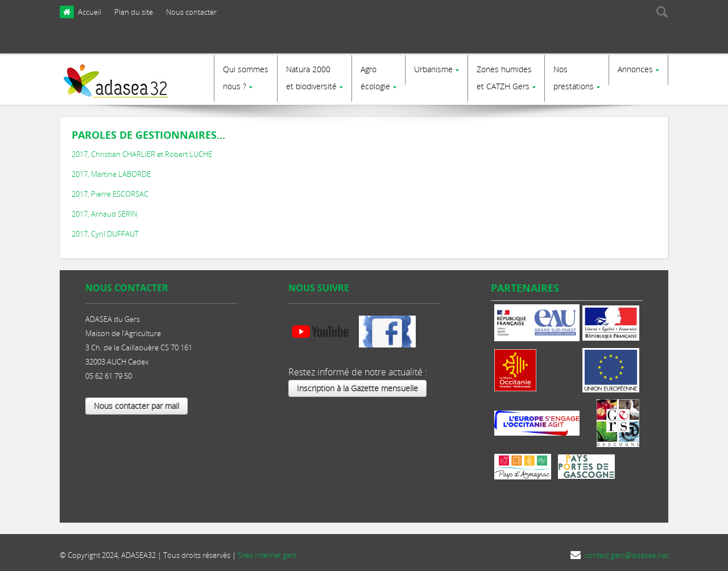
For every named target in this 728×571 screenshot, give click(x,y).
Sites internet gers (267, 552)
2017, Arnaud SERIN (104, 211)
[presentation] (598, 42)
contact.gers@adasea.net (626, 552)
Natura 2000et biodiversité (311, 78)
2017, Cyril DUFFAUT (105, 231)
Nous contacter (191, 12)
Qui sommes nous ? (246, 78)
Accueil (90, 12)
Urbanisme (433, 69)
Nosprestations (574, 78)
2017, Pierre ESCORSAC (110, 191)
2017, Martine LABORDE (111, 171)
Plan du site (134, 12)
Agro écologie (375, 78)
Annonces (635, 69)
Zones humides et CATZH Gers (504, 78)
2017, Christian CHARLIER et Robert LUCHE (142, 151)
